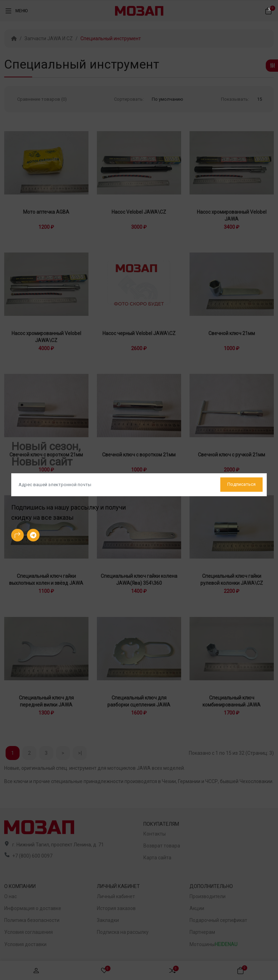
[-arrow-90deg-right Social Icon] (17, 535)
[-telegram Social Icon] (33, 535)
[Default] (139, 485)
